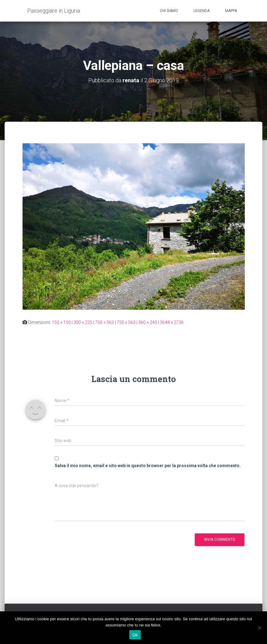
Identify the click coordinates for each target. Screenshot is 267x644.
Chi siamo (169, 11)
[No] (259, 628)
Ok (135, 635)
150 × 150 (61, 322)
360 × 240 (148, 322)
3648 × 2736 (172, 322)
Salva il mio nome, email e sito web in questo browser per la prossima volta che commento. (148, 466)
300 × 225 (83, 322)
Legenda (202, 11)
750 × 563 (104, 322)
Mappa (231, 11)
